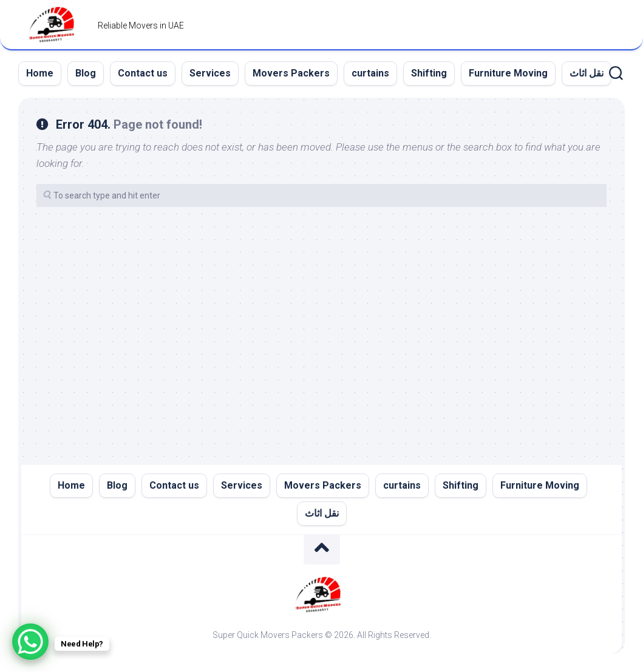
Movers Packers (291, 73)
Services (210, 73)
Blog (86, 73)
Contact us (143, 73)
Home (40, 73)
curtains (370, 73)
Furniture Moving (508, 73)
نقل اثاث (587, 73)
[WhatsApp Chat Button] (30, 642)
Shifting (429, 73)
